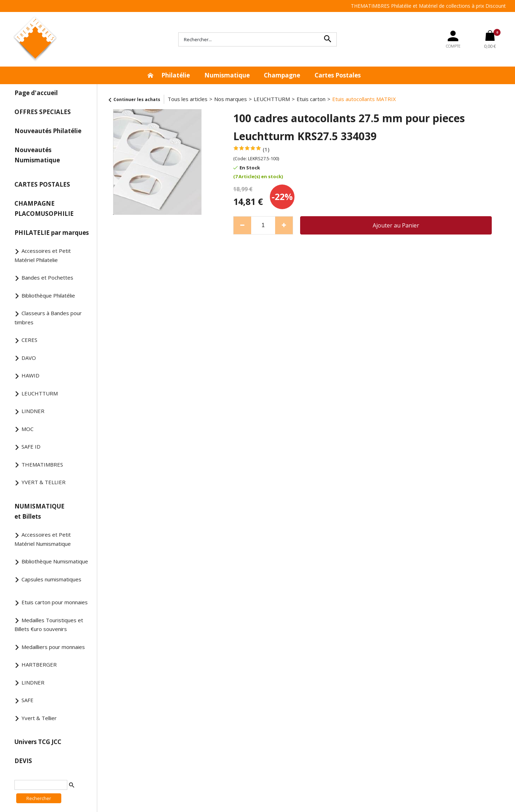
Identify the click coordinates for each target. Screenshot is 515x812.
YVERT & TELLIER (44, 482)
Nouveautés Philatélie (48, 131)
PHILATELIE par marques (52, 233)
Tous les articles (188, 99)
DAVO (29, 358)
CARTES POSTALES (42, 184)
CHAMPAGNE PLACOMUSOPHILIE (44, 208)
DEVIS (23, 761)
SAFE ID (31, 446)
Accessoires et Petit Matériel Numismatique (43, 539)
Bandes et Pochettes (47, 277)
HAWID (30, 375)
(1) (266, 149)
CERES (29, 340)
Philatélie (176, 75)
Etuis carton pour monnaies (55, 602)
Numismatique (227, 75)
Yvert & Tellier (39, 718)
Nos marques (231, 99)
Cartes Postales (338, 75)
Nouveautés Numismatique (37, 155)
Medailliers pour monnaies (53, 647)
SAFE (27, 700)
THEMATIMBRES (42, 464)
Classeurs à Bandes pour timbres (48, 318)
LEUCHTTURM (40, 393)
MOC (27, 429)
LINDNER (33, 411)
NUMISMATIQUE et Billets (39, 511)
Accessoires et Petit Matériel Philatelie (43, 255)
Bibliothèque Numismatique (55, 561)
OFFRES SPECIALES (43, 112)
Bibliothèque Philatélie (48, 295)
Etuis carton (311, 99)
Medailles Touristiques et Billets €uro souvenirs (49, 625)
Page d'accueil (36, 93)
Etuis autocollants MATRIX (364, 99)
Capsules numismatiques (51, 579)
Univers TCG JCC (38, 742)
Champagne (282, 75)
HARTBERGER (39, 664)
